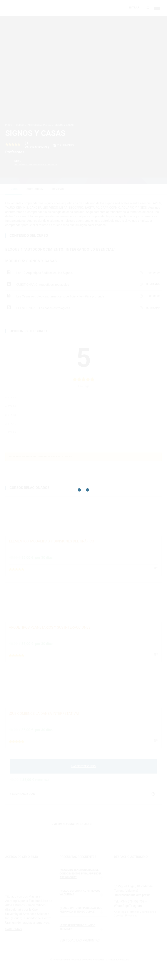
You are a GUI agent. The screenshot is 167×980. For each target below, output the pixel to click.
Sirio (36, 163)
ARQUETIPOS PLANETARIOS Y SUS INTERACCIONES (50, 627)
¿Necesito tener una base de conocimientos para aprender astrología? (81, 874)
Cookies (119, 916)
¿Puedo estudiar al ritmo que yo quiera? (80, 893)
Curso (20, 125)
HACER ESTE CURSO (83, 766)
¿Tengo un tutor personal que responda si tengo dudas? (81, 910)
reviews (58, 189)
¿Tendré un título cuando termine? (77, 927)
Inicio (14, 189)
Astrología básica (39, 125)
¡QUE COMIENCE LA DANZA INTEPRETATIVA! (44, 714)
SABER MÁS (13, 929)
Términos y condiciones (142, 912)
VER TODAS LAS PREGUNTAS (80, 940)
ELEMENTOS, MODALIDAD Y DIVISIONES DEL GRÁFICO (52, 541)
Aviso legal (120, 912)
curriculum (35, 189)
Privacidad (131, 916)
